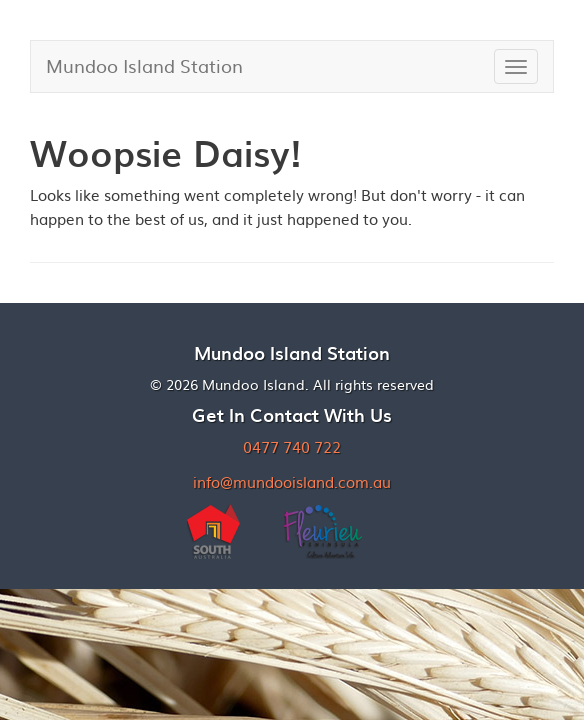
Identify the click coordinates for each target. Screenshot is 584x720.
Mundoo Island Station (144, 65)
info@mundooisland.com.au (292, 481)
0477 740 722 (292, 446)
